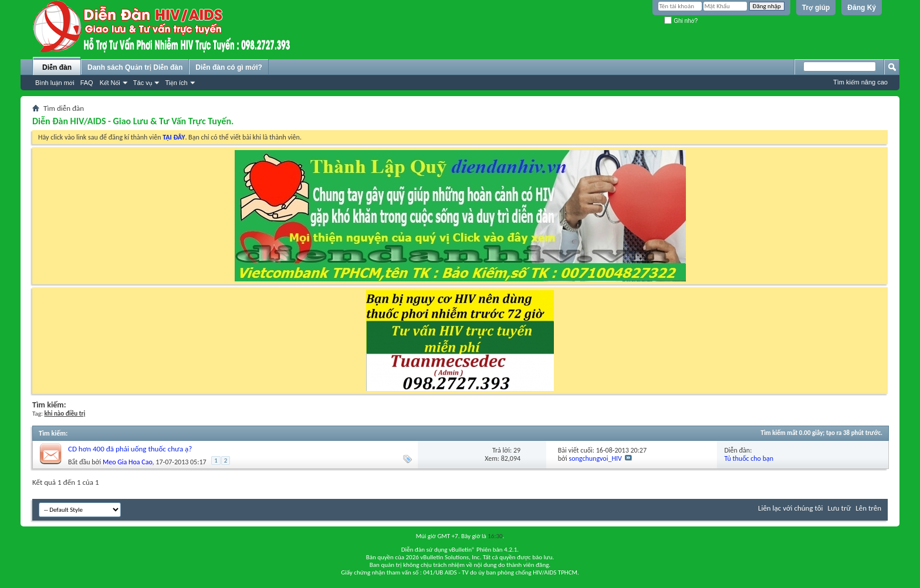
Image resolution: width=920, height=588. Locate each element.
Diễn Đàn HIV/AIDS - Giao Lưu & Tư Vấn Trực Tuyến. (133, 121)
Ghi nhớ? (681, 21)
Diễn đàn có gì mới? (229, 67)
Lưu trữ (840, 508)
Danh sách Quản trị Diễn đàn (135, 67)
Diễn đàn (57, 67)
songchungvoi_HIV (596, 458)
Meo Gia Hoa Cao (128, 462)
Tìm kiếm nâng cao (860, 82)
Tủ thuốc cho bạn (749, 458)
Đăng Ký (862, 8)
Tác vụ (143, 83)
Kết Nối (110, 83)
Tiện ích (176, 83)
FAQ (87, 83)
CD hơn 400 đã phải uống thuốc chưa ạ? (130, 449)
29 (517, 450)
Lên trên (868, 508)
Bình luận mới (55, 83)
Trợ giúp (816, 8)
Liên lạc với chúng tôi (791, 508)
